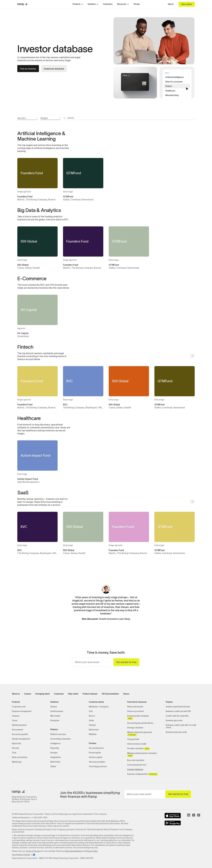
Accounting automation (61, 739)
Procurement (18, 730)
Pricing (137, 4)
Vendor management (21, 739)
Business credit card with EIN (178, 711)
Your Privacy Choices (21, 855)
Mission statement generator (140, 734)
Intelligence (55, 744)
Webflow (93, 734)
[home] (22, 4)
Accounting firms (96, 748)
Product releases (90, 694)
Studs (91, 721)
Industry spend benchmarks (178, 707)
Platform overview (58, 734)
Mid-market (55, 716)
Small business (57, 711)
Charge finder (133, 739)
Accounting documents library (140, 723)
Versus (126, 694)
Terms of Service (33, 851)
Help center (73, 694)
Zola (91, 711)
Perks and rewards (135, 707)
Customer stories (96, 702)
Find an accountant (136, 711)
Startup (54, 707)
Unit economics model (137, 744)
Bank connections (20, 757)
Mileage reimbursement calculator (142, 755)
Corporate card (19, 707)
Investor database (135, 769)
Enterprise (55, 721)
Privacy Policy (92, 851)
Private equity (95, 753)
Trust (14, 753)
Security (16, 748)
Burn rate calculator (136, 760)
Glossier (92, 725)
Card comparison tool (137, 765)
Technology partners (98, 766)
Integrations (56, 757)
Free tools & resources (137, 702)
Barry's (92, 716)
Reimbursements (19, 725)
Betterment (94, 730)
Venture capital (95, 757)
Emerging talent (43, 694)
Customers (108, 4)
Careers (28, 694)
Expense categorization (142, 774)
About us (16, 694)
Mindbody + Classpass (99, 707)
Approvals (16, 744)
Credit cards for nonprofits (177, 716)
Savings (54, 753)
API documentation (110, 694)
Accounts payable (20, 734)
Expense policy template (138, 717)
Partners (93, 743)
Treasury (16, 716)
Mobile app (17, 762)
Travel (15, 721)
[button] (78, 4)
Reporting (55, 748)
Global (53, 766)
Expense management (22, 711)
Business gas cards (174, 721)
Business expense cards (176, 732)
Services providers (97, 762)
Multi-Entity (55, 762)
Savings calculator (135, 728)
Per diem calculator (138, 749)
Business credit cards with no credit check (181, 726)
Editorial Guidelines (73, 851)
